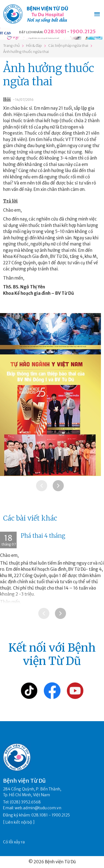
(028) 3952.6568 (25, 802)
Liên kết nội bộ (19, 822)
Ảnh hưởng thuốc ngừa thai (26, 52)
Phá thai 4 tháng (43, 536)
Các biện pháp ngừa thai (68, 46)
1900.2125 (83, 31)
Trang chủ (11, 46)
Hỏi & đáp (34, 46)
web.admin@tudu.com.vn (38, 808)
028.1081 (55, 31)
